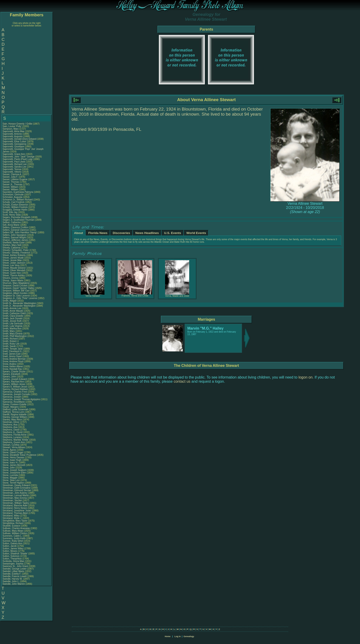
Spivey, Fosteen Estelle (14, 404)
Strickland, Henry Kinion (15, 508)
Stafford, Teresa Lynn (13, 412)
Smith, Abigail (10, 301)
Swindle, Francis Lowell (15, 576)
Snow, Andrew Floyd (13, 361)
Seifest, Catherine (12, 222)
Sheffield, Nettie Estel (13, 243)
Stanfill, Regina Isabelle (15, 415)
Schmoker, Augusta (13, 197)
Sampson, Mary (11, 129)
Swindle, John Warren (14, 584)
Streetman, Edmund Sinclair (17, 490)
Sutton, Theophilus (12, 559)
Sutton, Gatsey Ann (12, 543)
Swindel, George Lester (15, 569)
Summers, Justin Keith (14, 538)
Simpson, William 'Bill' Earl (16, 291)
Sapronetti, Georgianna (15, 144)
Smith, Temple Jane (13, 349)
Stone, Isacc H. (10, 463)
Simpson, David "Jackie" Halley (18, 288)
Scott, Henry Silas (12, 215)
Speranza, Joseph (12, 397)
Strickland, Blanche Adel (15, 506)
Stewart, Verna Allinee (14, 447)
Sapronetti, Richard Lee (15, 164)
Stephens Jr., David (13, 432)
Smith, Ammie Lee (12, 308)
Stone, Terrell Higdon (13, 483)
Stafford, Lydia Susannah (15, 409)
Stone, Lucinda (11, 475)
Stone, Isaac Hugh (12, 460)
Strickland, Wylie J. (12, 518)
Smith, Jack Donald (12, 318)
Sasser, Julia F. (10, 177)
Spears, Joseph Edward (15, 379)
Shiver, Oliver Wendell (14, 270)
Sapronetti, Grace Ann (14, 154)
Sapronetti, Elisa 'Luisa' (15, 141)
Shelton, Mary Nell (12, 245)
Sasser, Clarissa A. (12, 174)
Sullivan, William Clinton (15, 533)
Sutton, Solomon (11, 556)
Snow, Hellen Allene (13, 366)
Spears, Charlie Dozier (14, 372)
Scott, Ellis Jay (10, 212)
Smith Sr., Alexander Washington (19, 303)
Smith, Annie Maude (13, 311)
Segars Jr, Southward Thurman (18, 220)
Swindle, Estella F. (12, 574)
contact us (182, 381)
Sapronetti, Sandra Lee (14, 167)
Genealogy (189, 636)
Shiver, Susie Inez (12, 273)
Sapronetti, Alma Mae (14, 131)
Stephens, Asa (10, 425)
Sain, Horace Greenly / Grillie (17, 124)
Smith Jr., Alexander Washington (19, 306)
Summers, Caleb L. (12, 536)
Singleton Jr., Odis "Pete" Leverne (20, 298)
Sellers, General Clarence (16, 230)
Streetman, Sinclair (13, 500)
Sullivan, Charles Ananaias (16, 528)
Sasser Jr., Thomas (13, 184)
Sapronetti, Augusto (13, 136)
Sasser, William (11, 187)
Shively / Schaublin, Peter (16, 250)
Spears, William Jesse (14, 384)
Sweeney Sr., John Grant (15, 566)
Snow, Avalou (10, 364)
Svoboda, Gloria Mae (13, 561)
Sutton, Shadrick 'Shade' (15, 554)
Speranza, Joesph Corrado (16, 394)
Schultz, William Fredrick (15, 207)
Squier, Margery (11, 407)
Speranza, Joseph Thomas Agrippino (21, 399)
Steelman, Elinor (11, 422)
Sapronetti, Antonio (13, 134)
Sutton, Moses (10, 551)
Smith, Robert (10, 341)
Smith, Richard (10, 339)
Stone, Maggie (10, 478)
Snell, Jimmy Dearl (12, 356)
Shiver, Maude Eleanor (14, 268)
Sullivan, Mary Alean (13, 531)
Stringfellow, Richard (13, 523)
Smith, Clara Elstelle (13, 316)
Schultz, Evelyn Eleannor (15, 205)
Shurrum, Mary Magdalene (16, 283)
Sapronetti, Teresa (12, 169)
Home (167, 636)
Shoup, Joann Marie (13, 281)
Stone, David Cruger (13, 452)
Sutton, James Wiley (13, 549)
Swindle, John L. (11, 581)
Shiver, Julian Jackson (14, 263)
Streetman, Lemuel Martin (16, 495)
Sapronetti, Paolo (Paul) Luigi (17, 159)
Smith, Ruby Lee (11, 344)
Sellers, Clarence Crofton (15, 227)
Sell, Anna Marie (11, 225)
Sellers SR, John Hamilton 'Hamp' (20, 232)
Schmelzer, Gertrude (13, 195)
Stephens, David (11, 430)
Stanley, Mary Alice (12, 420)
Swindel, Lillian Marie (13, 571)
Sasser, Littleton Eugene (15, 179)
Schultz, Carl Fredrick (14, 202)
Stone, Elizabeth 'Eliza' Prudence (19, 455)
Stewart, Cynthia (11, 445)
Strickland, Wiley (11, 516)
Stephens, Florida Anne (14, 435)
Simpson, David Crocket (15, 286)
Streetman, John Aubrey (15, 493)
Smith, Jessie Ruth (12, 321)
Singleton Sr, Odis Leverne (16, 296)
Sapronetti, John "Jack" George (18, 157)
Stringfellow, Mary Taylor (15, 521)
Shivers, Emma (11, 278)
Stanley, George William (15, 417)
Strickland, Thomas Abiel (15, 513)
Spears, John (10, 377)
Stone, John (9, 468)
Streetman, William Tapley (16, 503)
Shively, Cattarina (12, 248)
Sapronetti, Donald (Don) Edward (19, 139)
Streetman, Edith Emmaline (17, 488)
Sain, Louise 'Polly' (12, 126)
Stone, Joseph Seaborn (15, 470)
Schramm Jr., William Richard (18, 200)
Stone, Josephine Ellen (14, 473)
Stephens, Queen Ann (14, 442)
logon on (305, 377)
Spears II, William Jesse (15, 387)
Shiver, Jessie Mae (12, 260)
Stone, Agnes (10, 450)
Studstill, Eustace (12, 526)
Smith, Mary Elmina (13, 334)
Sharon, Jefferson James (15, 240)
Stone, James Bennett (14, 465)
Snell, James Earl (11, 354)
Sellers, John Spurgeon (14, 235)
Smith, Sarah (10, 346)
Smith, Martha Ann (12, 329)
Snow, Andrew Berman (14, 359)
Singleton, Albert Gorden (15, 293)
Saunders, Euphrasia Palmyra (18, 192)
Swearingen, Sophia (13, 564)
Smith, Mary (9, 331)
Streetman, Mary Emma (15, 498)
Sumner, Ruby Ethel (13, 541)
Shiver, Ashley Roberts (14, 255)
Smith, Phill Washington (15, 336)
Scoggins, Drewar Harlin (15, 210)
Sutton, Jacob (10, 546)
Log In (178, 636)
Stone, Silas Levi (11, 480)
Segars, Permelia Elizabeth (16, 217)
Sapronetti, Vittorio (12, 172)
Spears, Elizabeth (12, 374)
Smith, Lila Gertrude (13, 323)
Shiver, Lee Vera (11, 265)
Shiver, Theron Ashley (14, 275)
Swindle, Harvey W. (13, 579)
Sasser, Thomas (11, 182)
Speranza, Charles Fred (15, 392)
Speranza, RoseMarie (14, 402)
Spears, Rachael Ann (13, 382)
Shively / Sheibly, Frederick (17, 253)
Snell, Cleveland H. (12, 351)
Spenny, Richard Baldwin (15, 389)
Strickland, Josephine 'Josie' (17, 511)
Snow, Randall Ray (12, 369)
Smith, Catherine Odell (14, 313)
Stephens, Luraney (13, 437)
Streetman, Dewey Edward (16, 485)
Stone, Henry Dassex (13, 457)
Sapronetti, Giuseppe (14, 147)
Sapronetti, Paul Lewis (14, 162)
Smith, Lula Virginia (12, 326)
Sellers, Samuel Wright (14, 238)
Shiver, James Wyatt (13, 258)
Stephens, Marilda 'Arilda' (16, 440)
